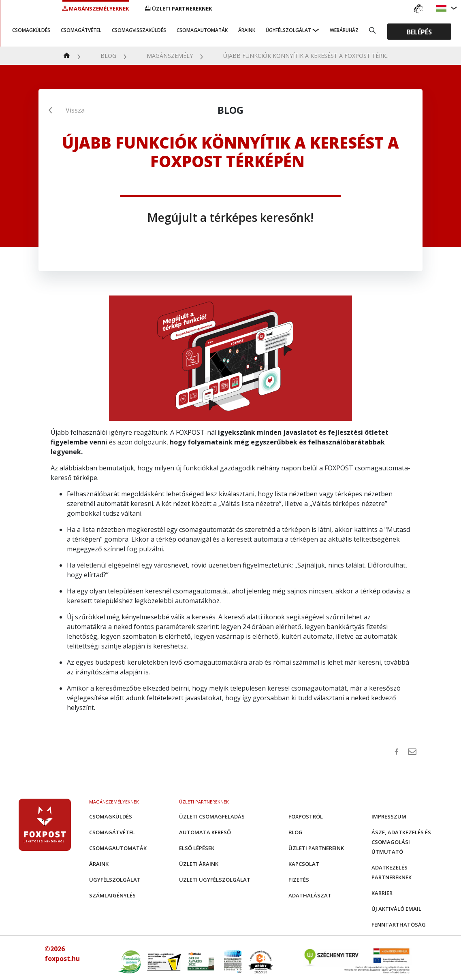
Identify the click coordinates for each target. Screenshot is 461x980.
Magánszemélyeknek (96, 9)
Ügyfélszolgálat (288, 30)
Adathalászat (310, 895)
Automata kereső (205, 832)
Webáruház (344, 30)
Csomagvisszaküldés (139, 30)
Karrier (382, 893)
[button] (442, 8)
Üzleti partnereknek (178, 9)
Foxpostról (306, 816)
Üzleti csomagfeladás (212, 816)
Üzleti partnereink (316, 848)
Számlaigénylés (112, 895)
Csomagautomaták (202, 30)
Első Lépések (197, 848)
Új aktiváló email (396, 909)
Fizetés (299, 880)
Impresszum (389, 816)
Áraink (247, 30)
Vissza (75, 110)
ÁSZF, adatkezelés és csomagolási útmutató (401, 842)
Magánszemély (170, 56)
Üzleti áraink (199, 864)
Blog (108, 56)
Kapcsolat (304, 864)
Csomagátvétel (81, 30)
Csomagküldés (31, 30)
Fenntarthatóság (399, 925)
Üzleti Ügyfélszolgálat (215, 880)
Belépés (419, 32)
